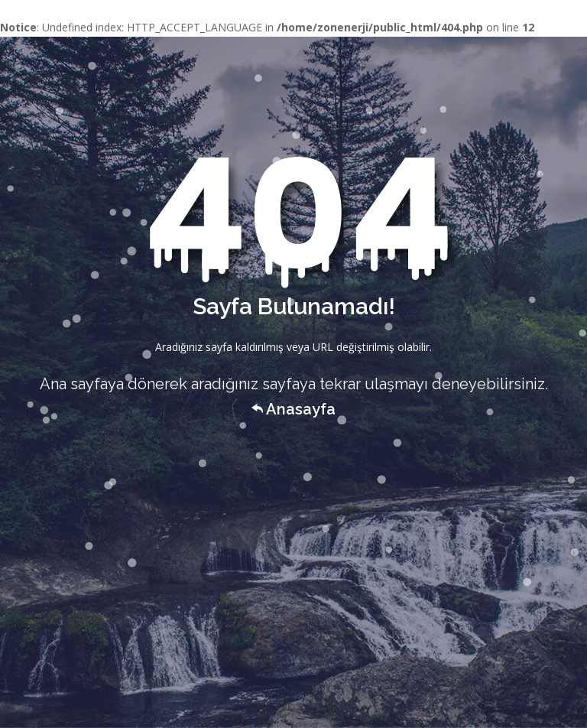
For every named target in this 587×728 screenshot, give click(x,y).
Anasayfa (293, 409)
